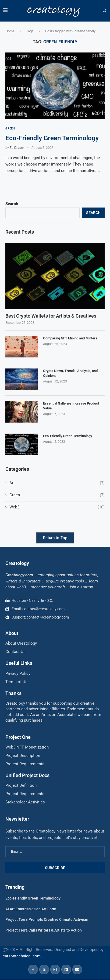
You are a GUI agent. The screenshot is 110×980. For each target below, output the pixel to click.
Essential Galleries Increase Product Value (71, 406)
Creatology (17, 563)
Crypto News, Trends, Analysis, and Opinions (70, 373)
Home (10, 31)
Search (12, 204)
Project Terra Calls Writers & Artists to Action (44, 930)
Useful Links (19, 663)
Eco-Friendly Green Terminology (52, 138)
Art (57, 483)
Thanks (13, 693)
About (12, 633)
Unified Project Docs (27, 775)
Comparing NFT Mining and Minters (70, 338)
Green (57, 495)
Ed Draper (17, 148)
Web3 (57, 507)
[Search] (105, 11)
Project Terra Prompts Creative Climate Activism (47, 919)
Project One (18, 737)
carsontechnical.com (22, 956)
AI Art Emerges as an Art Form (31, 909)
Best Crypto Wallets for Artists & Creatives (51, 316)
